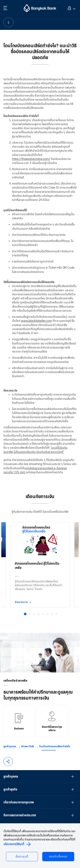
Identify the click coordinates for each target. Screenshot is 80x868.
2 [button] (30, 614)
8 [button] (57, 614)
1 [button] (26, 615)
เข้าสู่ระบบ (71, 8)
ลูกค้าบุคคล (10, 746)
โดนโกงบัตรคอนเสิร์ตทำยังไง (55, 746)
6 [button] (48, 614)
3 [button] (35, 614)
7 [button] (52, 614)
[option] (40, 564)
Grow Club (28, 746)
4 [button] (39, 614)
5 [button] (44, 614)
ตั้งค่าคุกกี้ (22, 857)
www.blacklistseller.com (36, 321)
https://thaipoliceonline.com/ (31, 159)
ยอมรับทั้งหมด (58, 856)
